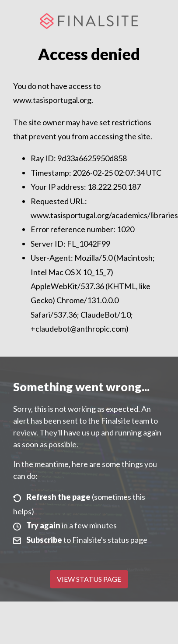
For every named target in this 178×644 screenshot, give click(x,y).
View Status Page (89, 579)
